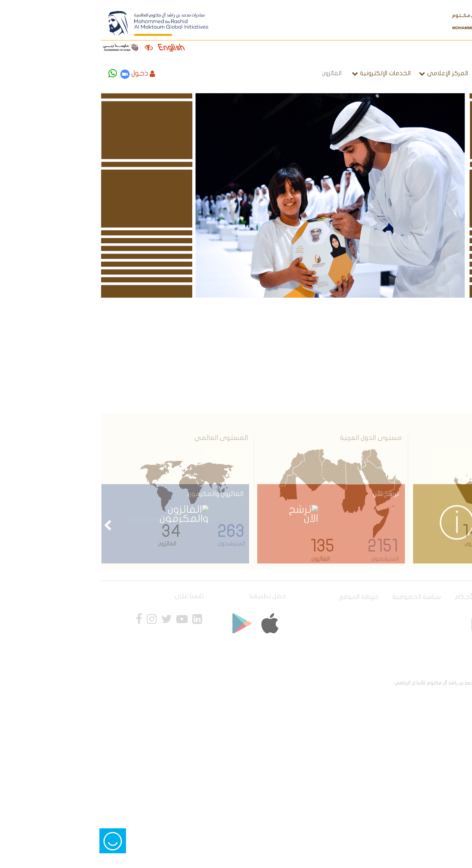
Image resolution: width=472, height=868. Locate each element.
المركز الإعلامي (353, 73)
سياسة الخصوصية (322, 597)
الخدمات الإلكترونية (290, 73)
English (85, 48)
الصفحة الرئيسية (438, 73)
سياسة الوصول (440, 597)
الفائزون (237, 73)
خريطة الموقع (264, 597)
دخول (48, 73)
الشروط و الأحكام (383, 597)
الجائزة (398, 73)
